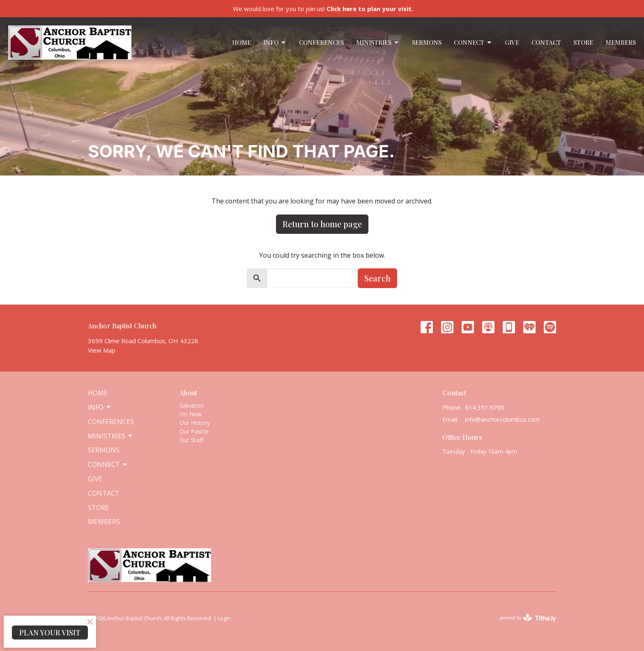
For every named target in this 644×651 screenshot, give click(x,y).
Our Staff (191, 440)
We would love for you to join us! (323, 9)
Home (241, 42)
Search (377, 278)
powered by (528, 618)
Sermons (427, 42)
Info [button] (100, 407)
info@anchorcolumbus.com (502, 419)
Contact (546, 42)
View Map (102, 350)
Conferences (321, 42)
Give (512, 42)
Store (583, 42)
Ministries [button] (111, 436)
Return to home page (322, 224)
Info (275, 43)
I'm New (191, 414)
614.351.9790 (485, 407)
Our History (195, 423)
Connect (473, 43)
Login (224, 618)
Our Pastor (194, 431)
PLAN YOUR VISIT (50, 633)
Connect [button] (108, 464)
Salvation (192, 405)
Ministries (378, 43)
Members (621, 42)
